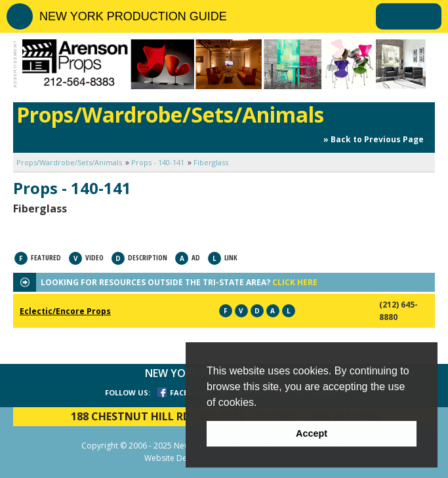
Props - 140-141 (158, 162)
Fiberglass (211, 162)
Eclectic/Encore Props (65, 311)
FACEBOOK (189, 392)
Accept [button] (312, 433)
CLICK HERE (295, 282)
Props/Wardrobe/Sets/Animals (69, 162)
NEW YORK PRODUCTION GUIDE (133, 16)
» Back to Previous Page (374, 139)
